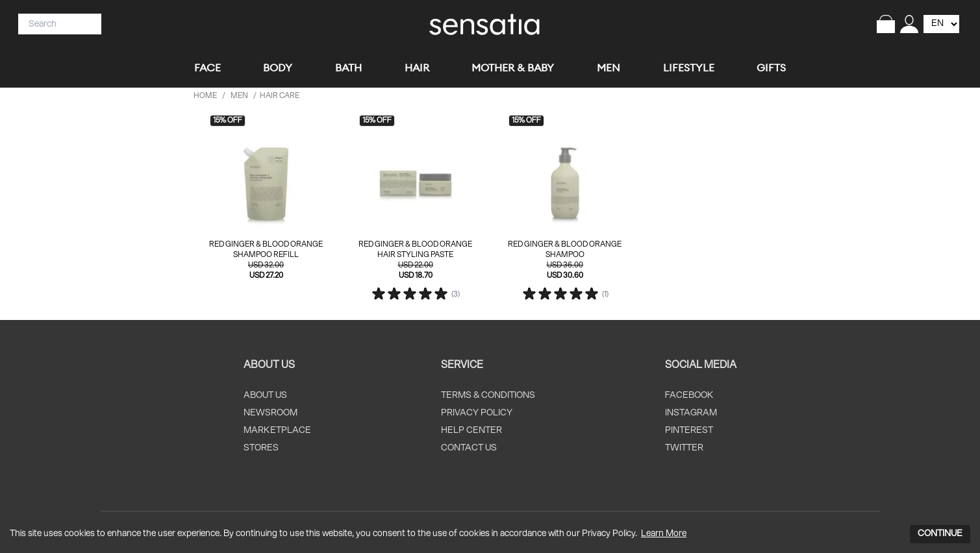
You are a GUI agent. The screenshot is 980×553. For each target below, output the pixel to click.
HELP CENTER (471, 431)
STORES (261, 448)
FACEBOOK (689, 396)
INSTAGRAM (691, 413)
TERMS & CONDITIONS (488, 396)
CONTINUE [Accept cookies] (940, 534)
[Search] (55, 24)
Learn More (664, 534)
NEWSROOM (270, 413)
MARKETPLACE (277, 431)
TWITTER (684, 448)
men (239, 96)
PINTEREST (689, 431)
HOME (205, 96)
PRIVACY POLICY (477, 413)
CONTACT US (469, 448)
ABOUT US (265, 396)
